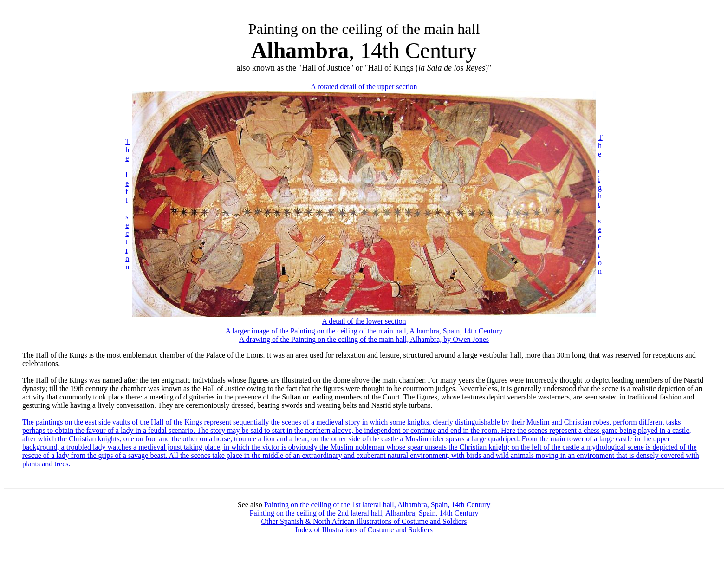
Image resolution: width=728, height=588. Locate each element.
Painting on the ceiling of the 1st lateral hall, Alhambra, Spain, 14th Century (377, 505)
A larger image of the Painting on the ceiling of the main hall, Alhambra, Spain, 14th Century (364, 331)
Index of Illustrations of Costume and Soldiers (364, 530)
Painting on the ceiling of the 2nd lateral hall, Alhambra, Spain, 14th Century (364, 513)
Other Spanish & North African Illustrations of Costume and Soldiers (364, 521)
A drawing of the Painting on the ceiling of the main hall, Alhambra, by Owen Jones (364, 339)
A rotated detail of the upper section (364, 87)
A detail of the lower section (364, 321)
